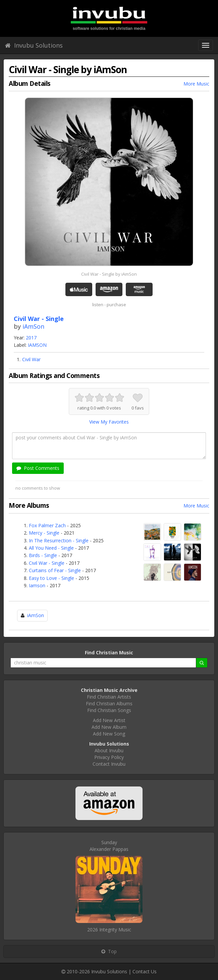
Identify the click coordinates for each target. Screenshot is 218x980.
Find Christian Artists (109, 697)
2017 (31, 338)
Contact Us (145, 971)
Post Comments (38, 468)
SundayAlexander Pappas (109, 846)
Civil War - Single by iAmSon (109, 274)
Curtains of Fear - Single (55, 570)
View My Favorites (109, 422)
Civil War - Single (47, 563)
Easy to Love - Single (51, 578)
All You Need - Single (51, 548)
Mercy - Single (44, 533)
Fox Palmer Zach (47, 525)
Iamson (37, 585)
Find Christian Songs (109, 710)
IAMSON (37, 345)
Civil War (31, 359)
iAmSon (33, 326)
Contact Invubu (109, 764)
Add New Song (109, 734)
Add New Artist (109, 720)
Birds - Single (43, 555)
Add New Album (109, 727)
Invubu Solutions (34, 45)
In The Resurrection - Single (59, 540)
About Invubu (109, 750)
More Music (196, 84)
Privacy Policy (109, 757)
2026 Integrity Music (109, 930)
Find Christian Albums (109, 703)
